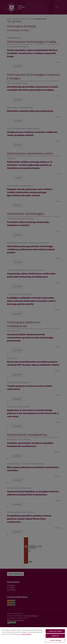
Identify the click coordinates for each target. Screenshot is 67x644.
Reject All (55, 636)
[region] (33, 635)
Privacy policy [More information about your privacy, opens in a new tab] (26, 634)
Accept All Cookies (55, 631)
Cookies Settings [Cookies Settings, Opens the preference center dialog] (55, 640)
